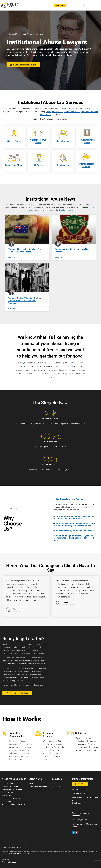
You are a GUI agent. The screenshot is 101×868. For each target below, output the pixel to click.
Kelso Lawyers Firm (66, 210)
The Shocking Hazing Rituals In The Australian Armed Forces (25, 251)
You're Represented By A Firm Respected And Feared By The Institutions (74, 517)
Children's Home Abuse (38, 141)
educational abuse (72, 112)
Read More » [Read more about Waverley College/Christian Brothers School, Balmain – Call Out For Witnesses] (12, 308)
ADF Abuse (39, 165)
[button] (84, 5)
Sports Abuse (63, 165)
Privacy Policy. (26, 853)
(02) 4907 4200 (79, 803)
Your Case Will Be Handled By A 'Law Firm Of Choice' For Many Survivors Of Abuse (74, 525)
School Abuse (63, 141)
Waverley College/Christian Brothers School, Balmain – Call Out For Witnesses (25, 301)
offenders (23, 366)
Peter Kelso (16, 644)
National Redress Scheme (86, 165)
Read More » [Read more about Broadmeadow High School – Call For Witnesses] (59, 257)
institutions (75, 363)
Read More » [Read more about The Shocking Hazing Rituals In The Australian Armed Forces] (12, 257)
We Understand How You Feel (70, 499)
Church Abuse (14, 141)
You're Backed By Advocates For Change (75, 531)
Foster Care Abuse (14, 165)
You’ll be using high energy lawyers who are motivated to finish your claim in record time (74, 538)
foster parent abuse (54, 112)
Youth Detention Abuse (87, 141)
